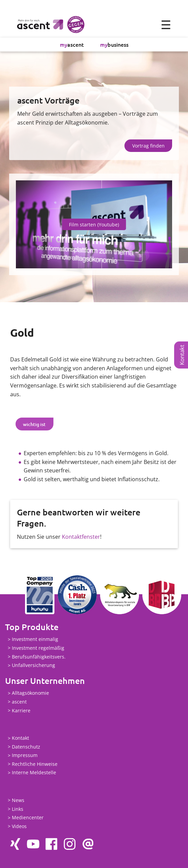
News (18, 800)
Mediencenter (28, 818)
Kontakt (182, 355)
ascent (72, 44)
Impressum (25, 755)
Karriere (21, 710)
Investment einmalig (35, 639)
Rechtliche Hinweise (35, 764)
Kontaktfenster (81, 537)
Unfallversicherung (33, 665)
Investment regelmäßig (38, 648)
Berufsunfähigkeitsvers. (39, 657)
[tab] (34, 424)
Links (18, 809)
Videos (19, 826)
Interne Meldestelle (34, 773)
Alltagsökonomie (30, 693)
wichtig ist (34, 424)
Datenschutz (26, 747)
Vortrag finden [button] (148, 146)
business (114, 44)
